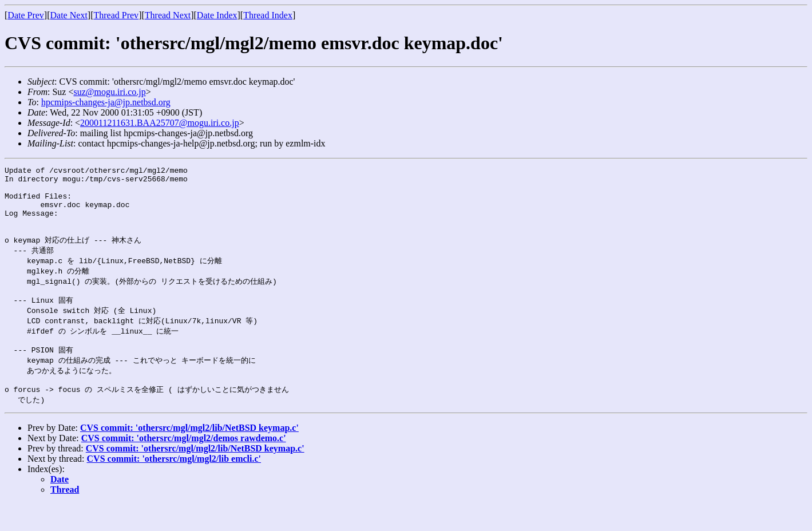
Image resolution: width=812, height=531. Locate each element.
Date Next (69, 15)
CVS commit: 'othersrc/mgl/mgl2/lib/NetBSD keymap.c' (189, 455)
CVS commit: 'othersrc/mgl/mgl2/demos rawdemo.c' (184, 465)
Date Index (217, 15)
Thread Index (268, 15)
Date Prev (26, 15)
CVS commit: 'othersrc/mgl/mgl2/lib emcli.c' (174, 486)
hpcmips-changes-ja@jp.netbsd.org (106, 102)
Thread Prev (116, 15)
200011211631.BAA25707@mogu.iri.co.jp (160, 123)
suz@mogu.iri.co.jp (109, 92)
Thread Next (168, 15)
